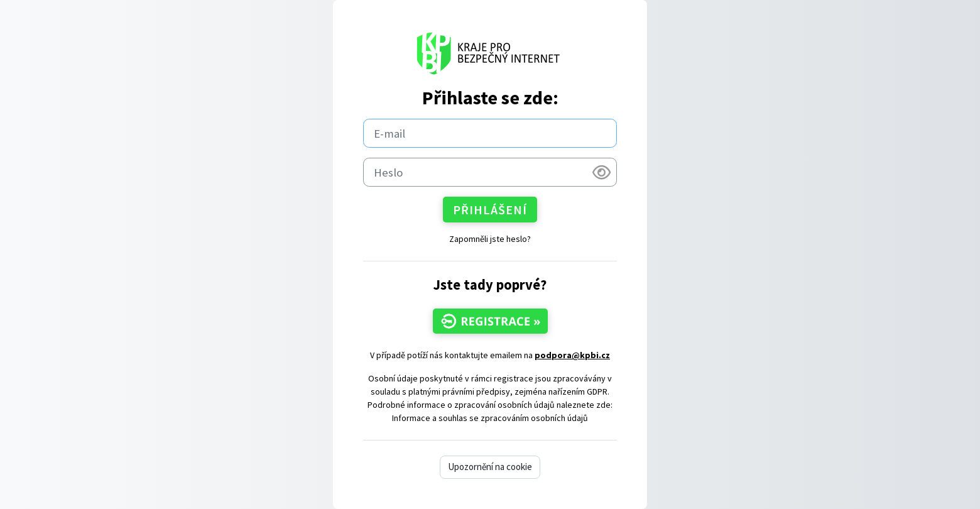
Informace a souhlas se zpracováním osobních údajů (490, 418)
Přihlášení (490, 210)
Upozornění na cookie (490, 467)
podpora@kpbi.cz (572, 355)
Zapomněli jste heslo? (490, 239)
